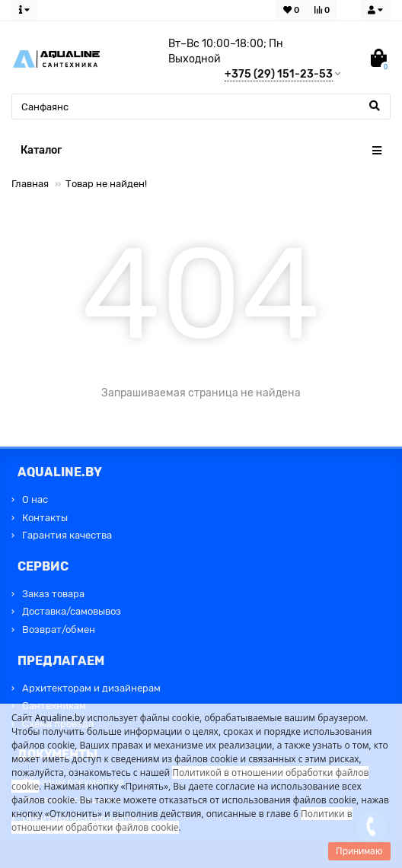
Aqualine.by (60, 718)
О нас (35, 499)
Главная (30, 184)
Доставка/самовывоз (72, 611)
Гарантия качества (67, 535)
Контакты (45, 518)
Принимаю (359, 851)
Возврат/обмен (59, 630)
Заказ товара (53, 594)
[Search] (201, 107)
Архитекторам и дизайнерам (91, 688)
